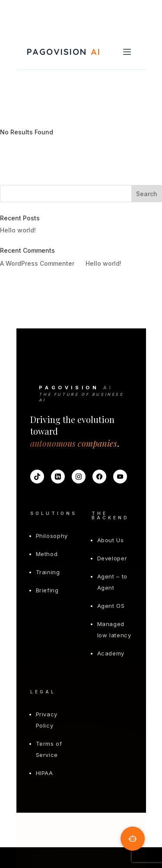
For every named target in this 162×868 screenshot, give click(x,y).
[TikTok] (37, 477)
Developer (112, 558)
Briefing (47, 590)
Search (147, 194)
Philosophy (52, 536)
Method (47, 554)
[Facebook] (99, 477)
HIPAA (44, 773)
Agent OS (111, 606)
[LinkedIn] (58, 477)
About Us (111, 540)
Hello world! (18, 230)
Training (48, 572)
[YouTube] (120, 477)
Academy (111, 653)
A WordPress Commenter (37, 263)
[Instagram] (79, 477)
